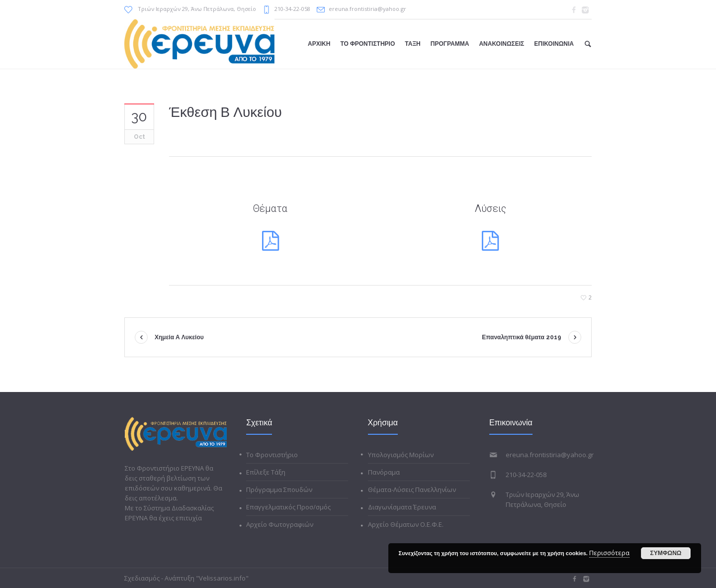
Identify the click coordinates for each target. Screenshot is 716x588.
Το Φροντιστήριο (272, 455)
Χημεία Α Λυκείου (179, 337)
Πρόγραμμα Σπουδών (279, 490)
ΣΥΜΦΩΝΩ (666, 553)
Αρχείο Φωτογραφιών (280, 524)
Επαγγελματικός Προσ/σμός (288, 507)
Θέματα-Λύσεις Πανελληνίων (412, 490)
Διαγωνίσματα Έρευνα (402, 507)
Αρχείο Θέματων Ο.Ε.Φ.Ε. (406, 524)
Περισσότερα (609, 553)
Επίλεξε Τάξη (266, 472)
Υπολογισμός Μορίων (401, 455)
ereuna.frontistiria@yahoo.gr (367, 9)
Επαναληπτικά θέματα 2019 (522, 337)
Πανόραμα (384, 472)
